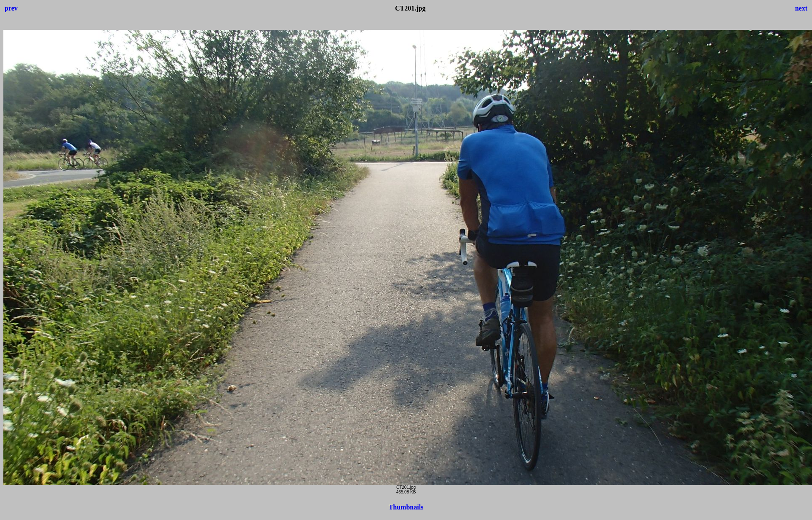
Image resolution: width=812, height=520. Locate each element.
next (801, 8)
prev (11, 8)
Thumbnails (406, 507)
